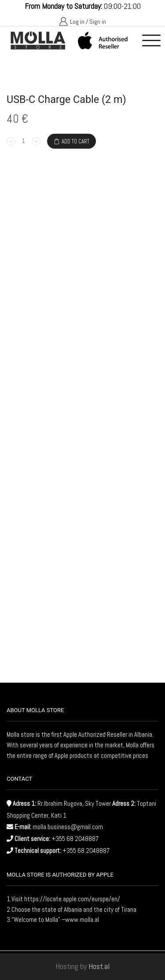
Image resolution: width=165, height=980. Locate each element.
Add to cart (75, 141)
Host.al (99, 966)
